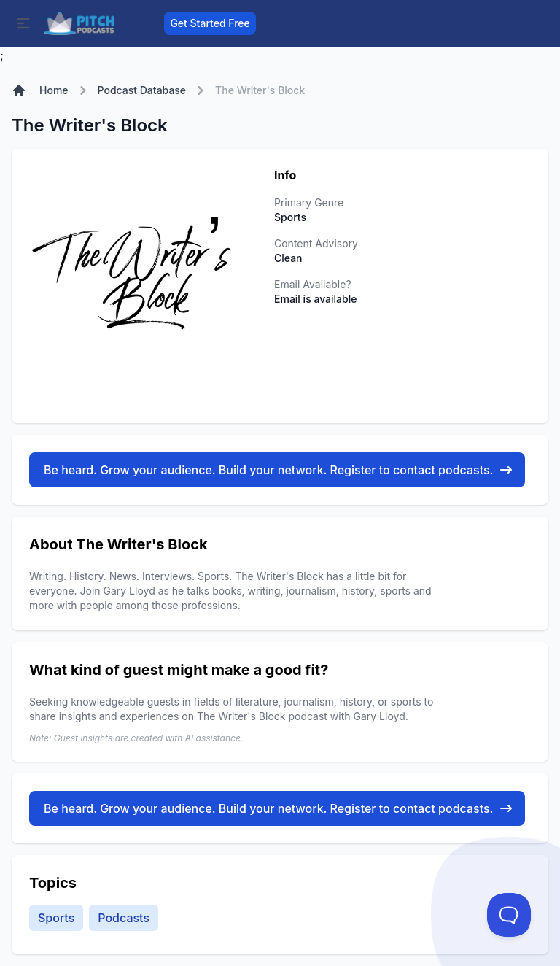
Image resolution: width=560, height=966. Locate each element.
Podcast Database (142, 90)
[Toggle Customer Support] (509, 915)
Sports (56, 918)
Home (54, 90)
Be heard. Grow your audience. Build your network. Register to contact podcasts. (279, 470)
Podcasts (124, 918)
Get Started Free (210, 23)
